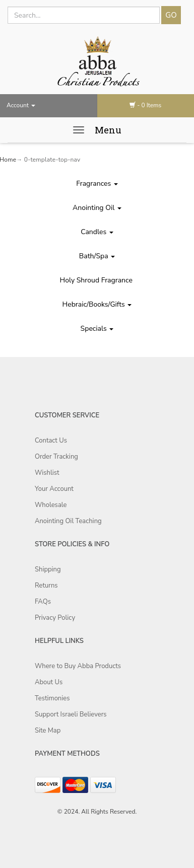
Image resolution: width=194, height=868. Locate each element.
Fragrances (97, 184)
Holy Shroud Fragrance (97, 280)
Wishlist (47, 473)
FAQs (43, 602)
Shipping (48, 569)
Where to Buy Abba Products (78, 666)
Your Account (54, 489)
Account (21, 105)
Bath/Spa (97, 256)
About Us (49, 682)
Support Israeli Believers (71, 714)
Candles (97, 232)
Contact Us (51, 441)
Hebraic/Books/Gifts (97, 304)
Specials (97, 329)
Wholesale (51, 505)
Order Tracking (56, 457)
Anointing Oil (97, 208)
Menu (108, 130)
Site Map (48, 731)
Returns (46, 586)
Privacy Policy (55, 618)
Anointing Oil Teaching (68, 521)
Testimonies (52, 698)
